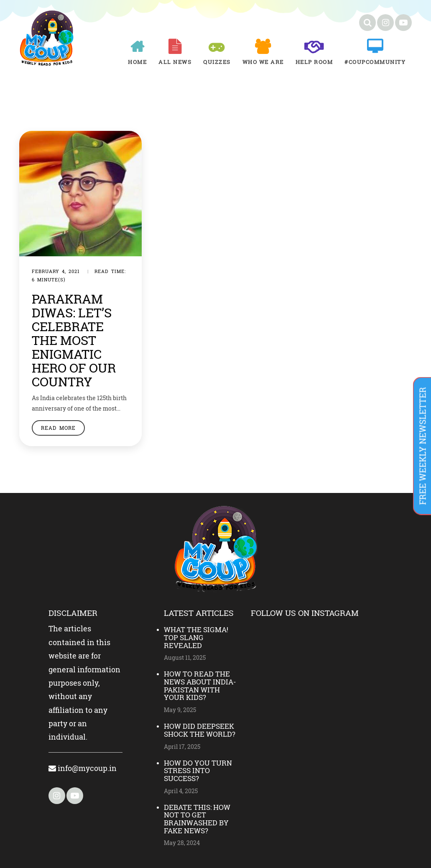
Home (137, 62)
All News (175, 62)
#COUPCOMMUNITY (375, 62)
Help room (314, 62)
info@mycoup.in (83, 768)
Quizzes (217, 62)
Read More (58, 428)
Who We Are (263, 62)
